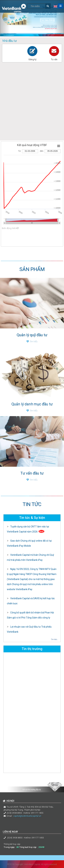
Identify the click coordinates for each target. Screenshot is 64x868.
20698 (41, 847)
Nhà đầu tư (10, 41)
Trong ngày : (10, 847)
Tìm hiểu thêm (47, 20)
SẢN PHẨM (32, 269)
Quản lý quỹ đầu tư (32, 335)
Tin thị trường (32, 649)
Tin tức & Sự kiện (32, 518)
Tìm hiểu (32, 341)
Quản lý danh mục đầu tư (32, 404)
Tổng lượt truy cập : (29, 847)
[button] (5, 18)
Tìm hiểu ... (55, 639)
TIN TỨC (32, 504)
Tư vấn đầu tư (32, 473)
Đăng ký (32, 59)
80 (18, 847)
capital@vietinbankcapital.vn (27, 816)
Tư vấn (54, 59)
